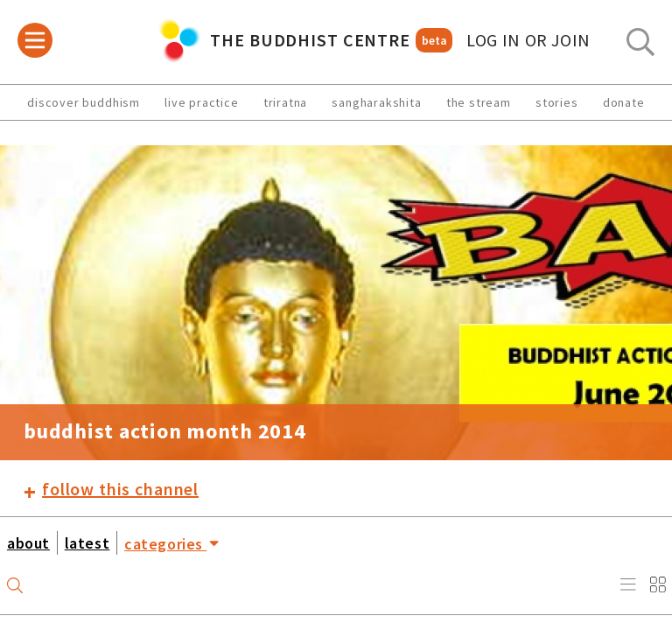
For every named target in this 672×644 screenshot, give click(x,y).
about (28, 543)
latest (87, 543)
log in (528, 40)
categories (171, 542)
